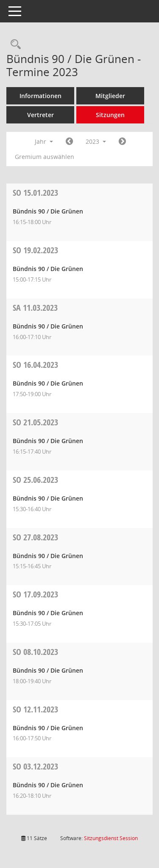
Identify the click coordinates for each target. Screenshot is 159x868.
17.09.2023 (35, 594)
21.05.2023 (35, 422)
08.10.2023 (35, 652)
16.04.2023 (35, 365)
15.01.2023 (35, 193)
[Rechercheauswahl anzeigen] (14, 45)
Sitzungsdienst (111, 838)
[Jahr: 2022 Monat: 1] (69, 142)
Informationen (40, 96)
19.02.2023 (35, 250)
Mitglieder (110, 96)
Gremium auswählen (45, 157)
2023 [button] (96, 141)
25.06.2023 (35, 480)
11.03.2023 (35, 308)
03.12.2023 (35, 766)
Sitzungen (110, 115)
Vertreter (40, 115)
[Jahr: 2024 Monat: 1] (122, 142)
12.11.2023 (35, 709)
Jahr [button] (44, 141)
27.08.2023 (35, 537)
